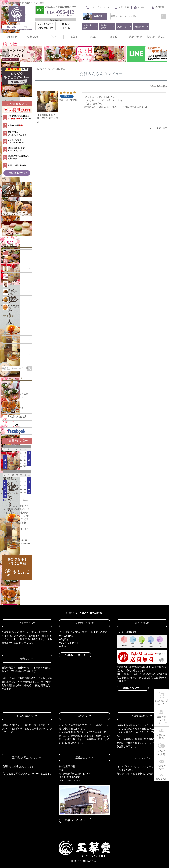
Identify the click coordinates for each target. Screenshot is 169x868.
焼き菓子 (115, 37)
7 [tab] (88, 65)
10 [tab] (95, 65)
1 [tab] (74, 65)
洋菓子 (74, 37)
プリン (53, 37)
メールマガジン (10, 403)
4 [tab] (81, 65)
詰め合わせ (136, 37)
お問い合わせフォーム (14, 398)
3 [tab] (79, 65)
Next (163, 54)
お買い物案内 (9, 389)
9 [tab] (93, 65)
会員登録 (160, 7)
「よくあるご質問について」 (17, 774)
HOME (39, 69)
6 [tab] (86, 65)
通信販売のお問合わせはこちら (18, 766)
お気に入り (124, 7)
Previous (6, 54)
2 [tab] (76, 65)
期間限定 (12, 37)
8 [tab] (91, 65)
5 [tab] (83, 65)
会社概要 (7, 384)
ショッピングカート (100, 7)
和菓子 (94, 37)
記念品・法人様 (156, 37)
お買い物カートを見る (14, 408)
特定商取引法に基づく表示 (16, 394)
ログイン (142, 7)
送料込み (33, 37)
